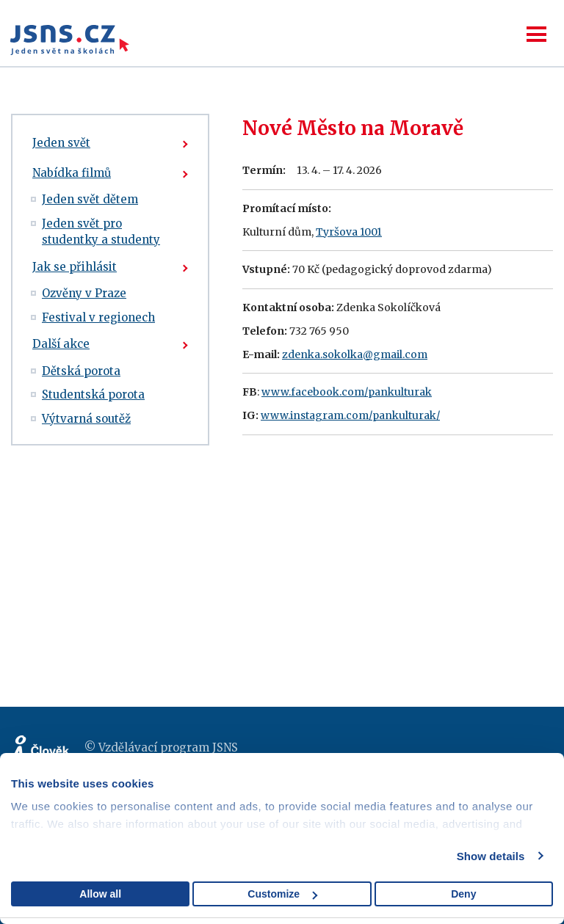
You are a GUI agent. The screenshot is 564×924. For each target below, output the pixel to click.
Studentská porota (93, 394)
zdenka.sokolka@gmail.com (355, 354)
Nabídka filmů (72, 173)
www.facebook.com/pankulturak (347, 392)
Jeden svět (61, 143)
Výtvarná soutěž (86, 419)
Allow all (100, 894)
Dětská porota (81, 371)
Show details (491, 856)
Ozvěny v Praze (84, 293)
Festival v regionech (98, 317)
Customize (282, 894)
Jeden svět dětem (90, 199)
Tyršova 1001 (349, 232)
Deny (463, 894)
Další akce (61, 344)
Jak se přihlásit (75, 267)
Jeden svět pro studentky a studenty (101, 232)
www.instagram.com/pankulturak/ (350, 415)
